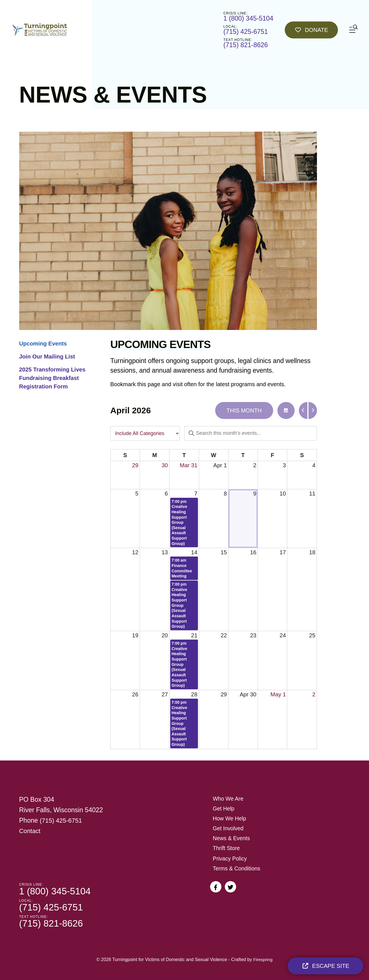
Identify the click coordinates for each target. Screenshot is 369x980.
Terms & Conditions (237, 868)
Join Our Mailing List (47, 357)
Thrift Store (227, 848)
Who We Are (229, 799)
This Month (244, 410)
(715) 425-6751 (246, 32)
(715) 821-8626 (246, 45)
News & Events (232, 838)
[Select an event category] (145, 433)
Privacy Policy (230, 859)
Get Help (224, 809)
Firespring (263, 960)
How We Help (230, 818)
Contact (30, 831)
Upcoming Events (43, 344)
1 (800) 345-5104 (248, 18)
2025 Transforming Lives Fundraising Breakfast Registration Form (52, 378)
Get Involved (229, 828)
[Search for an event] (251, 433)
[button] (353, 30)
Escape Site (325, 966)
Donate (311, 30)
